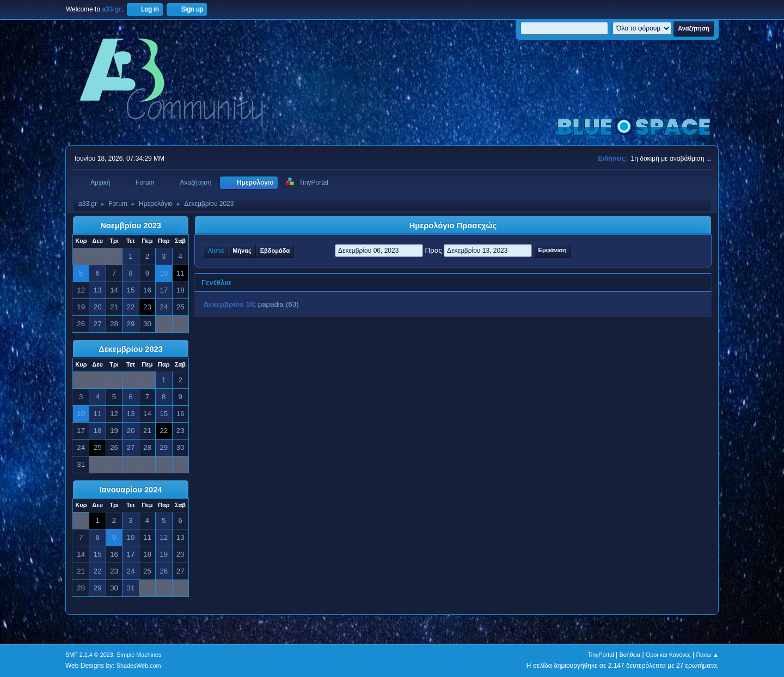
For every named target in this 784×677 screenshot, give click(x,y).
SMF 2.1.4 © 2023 (89, 655)
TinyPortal (601, 655)
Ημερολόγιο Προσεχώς (453, 225)
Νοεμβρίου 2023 (131, 225)
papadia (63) (278, 304)
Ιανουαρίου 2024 (130, 490)
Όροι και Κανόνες (668, 655)
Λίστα (216, 251)
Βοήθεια (630, 655)
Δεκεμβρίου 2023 (131, 349)
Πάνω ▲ (708, 655)
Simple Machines (139, 655)
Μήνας (242, 251)
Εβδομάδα (275, 251)
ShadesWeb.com (139, 666)
